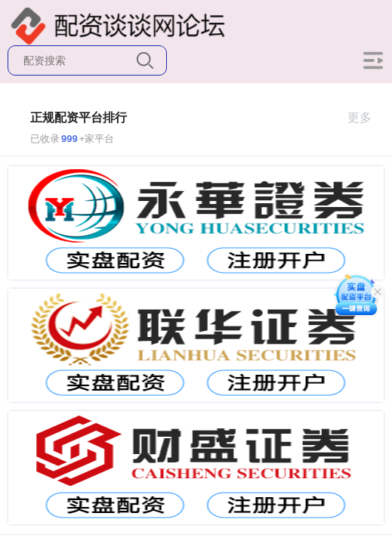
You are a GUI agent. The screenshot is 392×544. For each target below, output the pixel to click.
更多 (366, 117)
